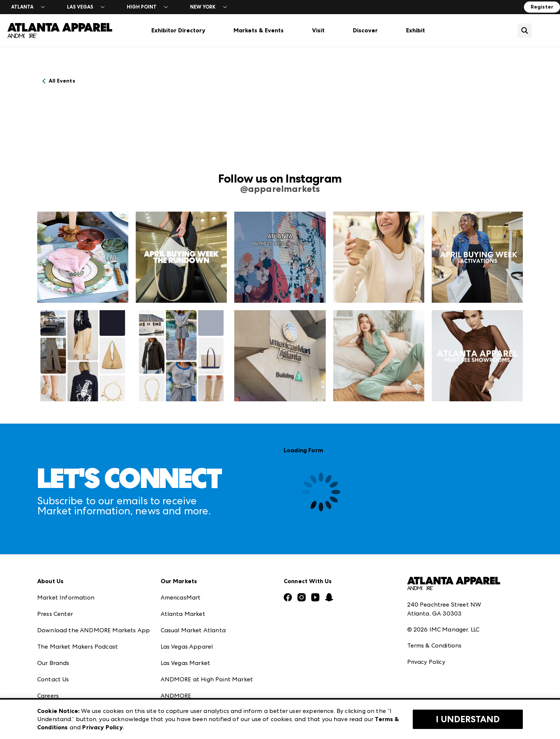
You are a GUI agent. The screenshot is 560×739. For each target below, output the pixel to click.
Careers (48, 696)
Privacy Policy (426, 662)
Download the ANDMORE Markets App (94, 630)
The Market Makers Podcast (78, 647)
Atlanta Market (183, 614)
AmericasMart (181, 597)
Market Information (66, 597)
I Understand (468, 719)
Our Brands (53, 663)
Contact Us (53, 679)
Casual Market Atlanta (193, 630)
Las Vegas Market (186, 663)
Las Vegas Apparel (187, 647)
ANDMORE (176, 696)
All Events (62, 81)
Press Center (55, 614)
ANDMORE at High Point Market (207, 679)
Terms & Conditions (435, 645)
